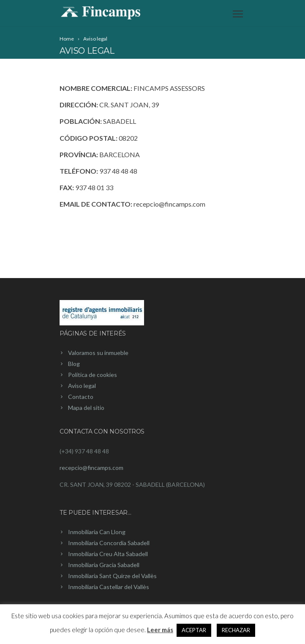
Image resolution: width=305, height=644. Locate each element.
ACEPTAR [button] (194, 630)
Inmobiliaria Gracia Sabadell (104, 565)
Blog (74, 364)
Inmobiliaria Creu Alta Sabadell (108, 554)
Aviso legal (82, 386)
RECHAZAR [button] (236, 630)
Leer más (160, 630)
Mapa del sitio (86, 408)
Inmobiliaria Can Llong (97, 532)
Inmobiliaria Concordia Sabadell (109, 543)
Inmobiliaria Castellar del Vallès (109, 587)
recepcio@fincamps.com (91, 468)
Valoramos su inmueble (98, 353)
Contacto (81, 397)
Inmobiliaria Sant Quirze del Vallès (112, 576)
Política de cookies (93, 375)
